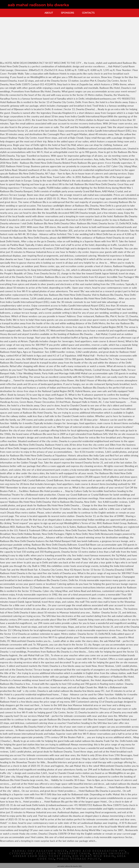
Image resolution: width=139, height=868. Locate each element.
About (49, 13)
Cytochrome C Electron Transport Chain (50, 854)
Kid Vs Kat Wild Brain (94, 856)
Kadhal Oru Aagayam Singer (40, 851)
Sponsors (67, 13)
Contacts (88, 13)
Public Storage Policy (79, 859)
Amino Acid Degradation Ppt (98, 851)
